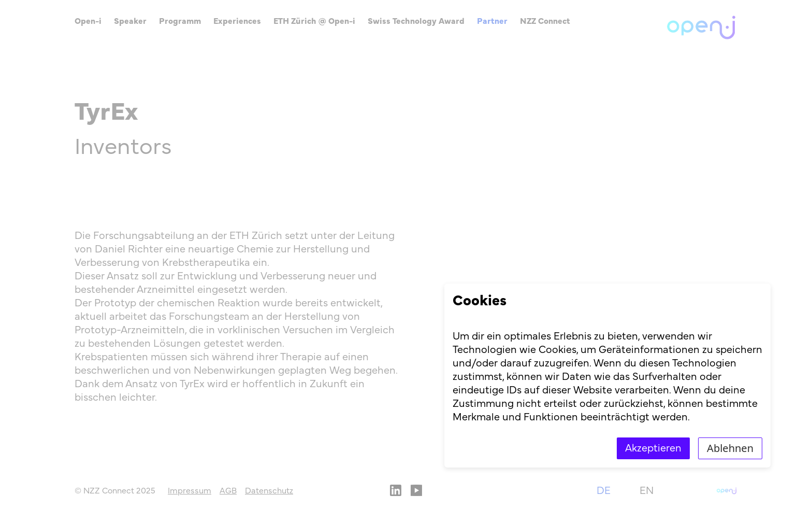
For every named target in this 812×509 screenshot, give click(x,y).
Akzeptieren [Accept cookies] (653, 448)
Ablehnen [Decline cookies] (730, 448)
